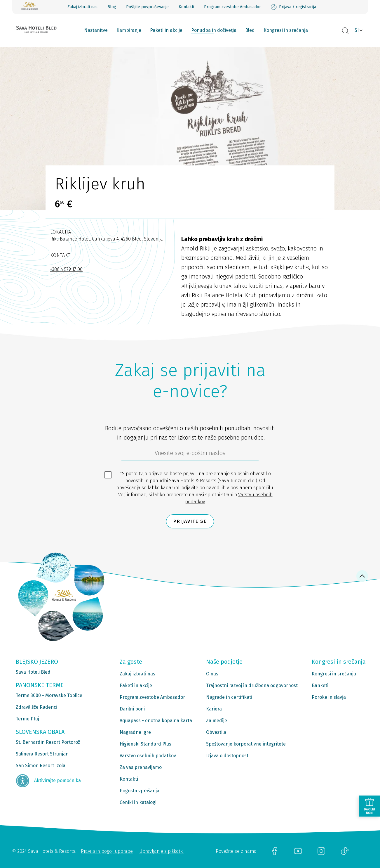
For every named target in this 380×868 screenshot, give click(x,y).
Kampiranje (129, 30)
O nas (212, 674)
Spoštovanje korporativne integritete (246, 744)
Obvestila (216, 732)
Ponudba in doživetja (214, 30)
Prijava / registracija (293, 7)
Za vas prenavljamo (141, 767)
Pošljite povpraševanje (147, 7)
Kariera (214, 709)
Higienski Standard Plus (145, 744)
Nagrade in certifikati (229, 697)
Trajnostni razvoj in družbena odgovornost (252, 685)
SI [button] (357, 30)
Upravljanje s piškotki (161, 851)
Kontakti (186, 7)
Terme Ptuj (27, 719)
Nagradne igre (135, 732)
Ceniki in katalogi (138, 802)
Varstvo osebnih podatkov (148, 756)
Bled (250, 30)
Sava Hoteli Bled (33, 672)
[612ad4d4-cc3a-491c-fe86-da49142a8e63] (190, 454)
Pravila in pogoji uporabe (107, 851)
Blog (112, 7)
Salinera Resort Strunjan (42, 754)
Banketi (320, 685)
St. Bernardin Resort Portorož (48, 742)
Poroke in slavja (329, 697)
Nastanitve (96, 30)
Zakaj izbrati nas (82, 7)
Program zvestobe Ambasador (232, 7)
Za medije (217, 721)
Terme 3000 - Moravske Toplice (49, 695)
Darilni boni (132, 709)
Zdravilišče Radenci (36, 707)
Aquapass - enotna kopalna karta (156, 721)
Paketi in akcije (166, 30)
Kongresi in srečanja (286, 30)
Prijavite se (190, 521)
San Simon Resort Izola (41, 766)
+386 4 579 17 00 (66, 269)
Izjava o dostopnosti (228, 756)
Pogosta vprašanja (140, 791)
